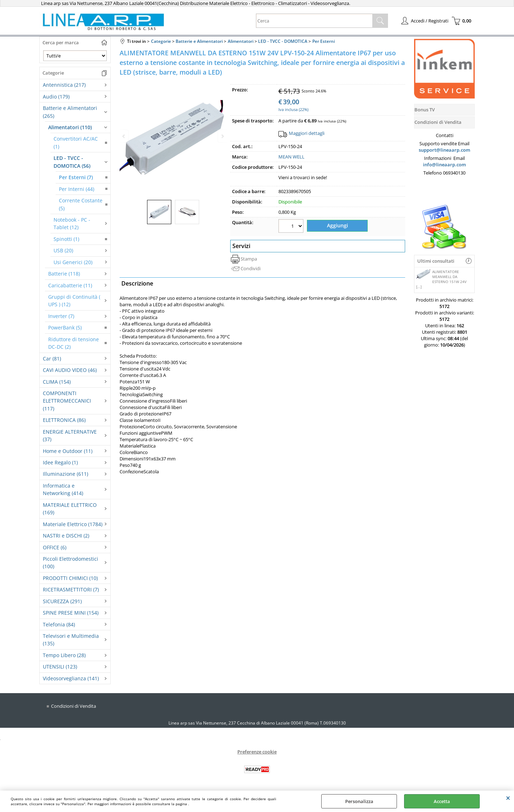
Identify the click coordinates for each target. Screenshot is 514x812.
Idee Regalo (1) (60, 462)
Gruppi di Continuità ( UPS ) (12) (74, 301)
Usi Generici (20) (73, 262)
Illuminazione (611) (65, 474)
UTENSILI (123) (60, 667)
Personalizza (359, 801)
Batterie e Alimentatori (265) (70, 112)
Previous (124, 136)
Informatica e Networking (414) (63, 489)
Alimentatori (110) (70, 127)
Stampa (249, 256)
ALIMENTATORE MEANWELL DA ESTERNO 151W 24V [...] (441, 279)
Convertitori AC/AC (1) (76, 142)
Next (222, 136)
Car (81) (52, 359)
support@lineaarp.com (444, 150)
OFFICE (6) (55, 547)
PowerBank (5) (65, 327)
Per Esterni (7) (76, 177)
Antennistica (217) (64, 85)
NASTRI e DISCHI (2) (66, 536)
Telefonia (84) (59, 624)
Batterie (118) (64, 274)
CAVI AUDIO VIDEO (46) (70, 370)
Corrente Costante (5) (81, 204)
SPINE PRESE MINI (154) (71, 613)
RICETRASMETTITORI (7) (71, 589)
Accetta (442, 801)
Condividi (251, 266)
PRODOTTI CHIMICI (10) (70, 578)
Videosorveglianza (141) (71, 678)
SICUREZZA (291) (62, 601)
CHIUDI (508, 798)
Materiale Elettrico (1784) (73, 524)
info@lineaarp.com (444, 165)
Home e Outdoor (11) (68, 451)
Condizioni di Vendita (74, 706)
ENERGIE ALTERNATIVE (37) (70, 435)
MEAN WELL (291, 157)
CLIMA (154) (57, 382)
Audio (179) (56, 97)
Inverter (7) (61, 316)
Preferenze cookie (257, 752)
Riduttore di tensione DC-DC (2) (74, 343)
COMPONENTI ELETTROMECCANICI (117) (67, 401)
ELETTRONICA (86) (64, 420)
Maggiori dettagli (307, 133)
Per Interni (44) (77, 189)
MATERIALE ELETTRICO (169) (70, 509)
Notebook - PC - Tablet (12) (72, 223)
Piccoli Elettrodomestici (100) (70, 563)
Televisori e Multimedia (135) (71, 640)
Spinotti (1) (66, 239)
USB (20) (63, 250)
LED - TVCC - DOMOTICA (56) (72, 162)
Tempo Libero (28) (64, 655)
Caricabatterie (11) (70, 285)
